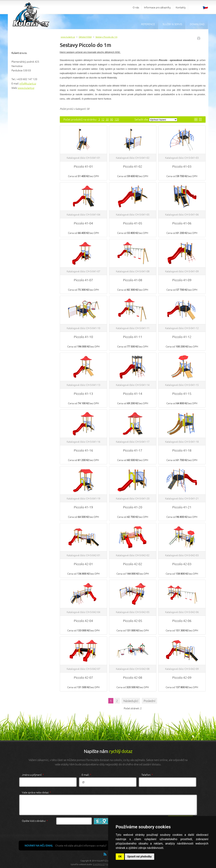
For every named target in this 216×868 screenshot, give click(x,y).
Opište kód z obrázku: (35, 821)
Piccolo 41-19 (83, 507)
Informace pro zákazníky (157, 7)
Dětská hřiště (85, 37)
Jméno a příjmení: (33, 775)
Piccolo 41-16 (83, 450)
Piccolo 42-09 (182, 677)
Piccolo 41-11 (133, 337)
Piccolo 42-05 (133, 621)
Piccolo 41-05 (133, 223)
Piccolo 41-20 (133, 507)
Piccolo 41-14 (133, 393)
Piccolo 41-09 (182, 280)
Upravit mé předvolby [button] (140, 857)
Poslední (149, 701)
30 (107, 119)
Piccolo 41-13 (83, 393)
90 (112, 119)
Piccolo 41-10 (83, 337)
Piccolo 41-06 (182, 223)
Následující (131, 701)
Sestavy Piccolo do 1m (106, 37)
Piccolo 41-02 (133, 166)
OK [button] (120, 857)
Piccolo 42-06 (182, 621)
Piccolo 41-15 (182, 393)
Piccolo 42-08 (133, 677)
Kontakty (181, 7)
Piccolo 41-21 (182, 507)
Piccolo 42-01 (83, 564)
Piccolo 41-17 (133, 450)
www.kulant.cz (26, 88)
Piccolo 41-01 (83, 166)
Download (197, 24)
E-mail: (86, 775)
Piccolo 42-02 (133, 564)
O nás (136, 7)
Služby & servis (172, 24)
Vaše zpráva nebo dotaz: (36, 792)
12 (103, 119)
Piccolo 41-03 (182, 166)
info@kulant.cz (28, 83)
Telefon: (147, 775)
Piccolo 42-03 (182, 564)
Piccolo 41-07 (83, 280)
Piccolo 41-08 (133, 280)
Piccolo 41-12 (182, 337)
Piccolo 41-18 (182, 450)
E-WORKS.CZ (99, 864)
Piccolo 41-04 (83, 223)
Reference (148, 24)
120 (117, 119)
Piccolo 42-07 (83, 677)
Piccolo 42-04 (83, 621)
